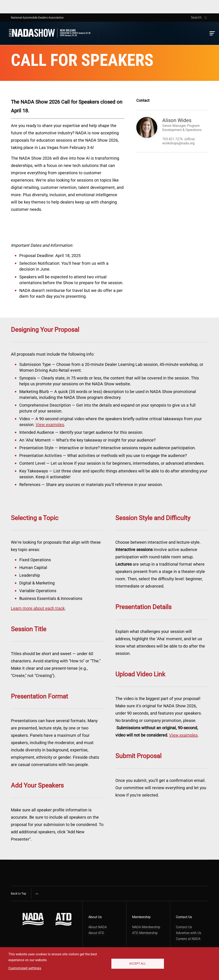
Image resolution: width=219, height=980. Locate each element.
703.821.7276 (173, 139)
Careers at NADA (188, 939)
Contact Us (184, 927)
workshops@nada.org (178, 143)
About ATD (96, 933)
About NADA (98, 927)
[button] (212, 33)
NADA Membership (146, 927)
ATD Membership (145, 933)
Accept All (138, 963)
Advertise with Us (189, 933)
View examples (50, 425)
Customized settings (25, 968)
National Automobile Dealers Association (37, 18)
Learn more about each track (38, 608)
